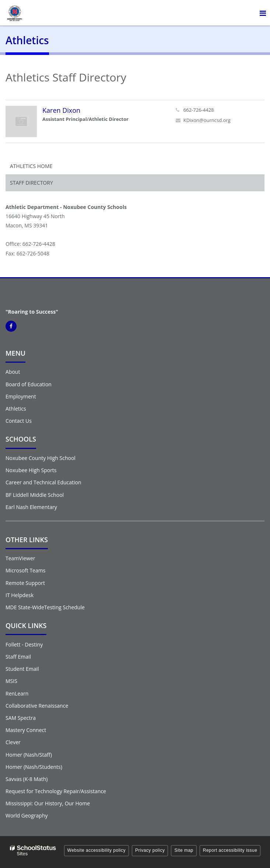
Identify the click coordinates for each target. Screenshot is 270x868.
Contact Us (19, 421)
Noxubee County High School (41, 458)
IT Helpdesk (20, 595)
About (13, 372)
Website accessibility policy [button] (97, 850)
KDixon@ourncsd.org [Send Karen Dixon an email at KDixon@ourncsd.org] (207, 120)
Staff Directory (31, 183)
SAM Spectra (21, 718)
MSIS (11, 681)
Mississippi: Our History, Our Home (48, 803)
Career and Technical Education (43, 482)
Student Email (22, 669)
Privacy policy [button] (150, 850)
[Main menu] (263, 13)
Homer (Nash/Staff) (29, 755)
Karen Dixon (61, 110)
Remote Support (25, 583)
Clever (13, 742)
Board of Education (29, 384)
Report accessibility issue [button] (230, 850)
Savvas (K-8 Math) (27, 779)
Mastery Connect (26, 730)
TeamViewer (20, 558)
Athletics (16, 409)
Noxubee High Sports (31, 470)
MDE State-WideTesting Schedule (45, 607)
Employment (21, 396)
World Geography (27, 815)
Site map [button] (184, 850)
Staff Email (18, 657)
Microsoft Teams (25, 570)
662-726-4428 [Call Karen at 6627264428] (199, 110)
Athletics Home (31, 166)
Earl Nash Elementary (31, 507)
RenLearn (17, 693)
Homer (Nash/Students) (34, 767)
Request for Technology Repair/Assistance (56, 791)
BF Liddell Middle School (35, 495)
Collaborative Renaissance (37, 706)
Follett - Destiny (24, 644)
